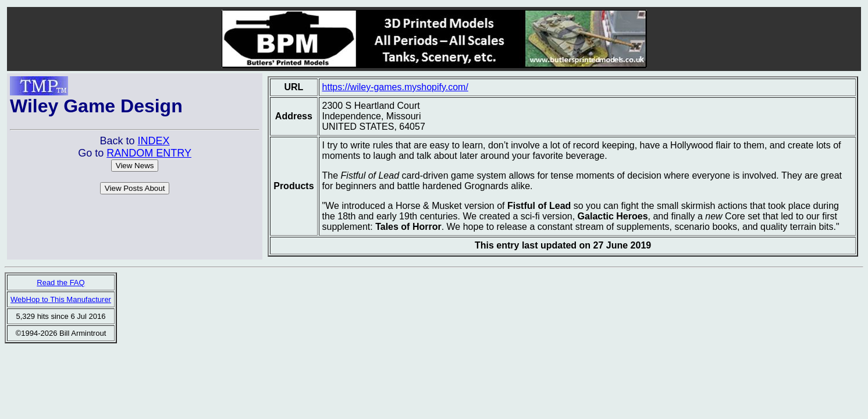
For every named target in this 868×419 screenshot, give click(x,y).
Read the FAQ (61, 283)
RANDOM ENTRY (149, 153)
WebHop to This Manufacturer (61, 299)
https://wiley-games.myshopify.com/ (395, 87)
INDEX (154, 141)
